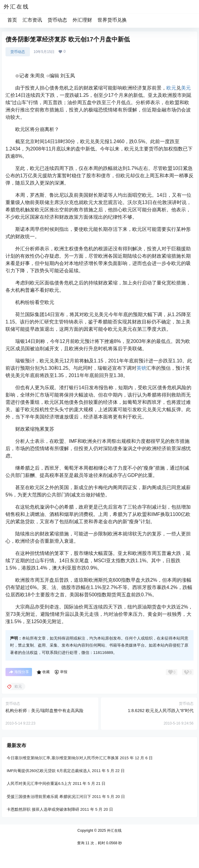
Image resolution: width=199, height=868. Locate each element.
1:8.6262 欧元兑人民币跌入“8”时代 (161, 711)
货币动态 (57, 20)
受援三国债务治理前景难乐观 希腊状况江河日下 (49, 796)
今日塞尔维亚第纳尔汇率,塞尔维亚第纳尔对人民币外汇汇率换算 (63, 758)
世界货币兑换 (112, 20)
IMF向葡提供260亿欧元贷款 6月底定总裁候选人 (49, 771)
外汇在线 (114, 831)
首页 (12, 20)
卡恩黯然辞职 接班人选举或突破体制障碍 (43, 809)
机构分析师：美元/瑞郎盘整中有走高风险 (44, 711)
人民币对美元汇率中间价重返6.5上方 (39, 783)
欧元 (171, 88)
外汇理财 (82, 20)
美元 (186, 88)
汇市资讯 (32, 20)
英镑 (141, 368)
